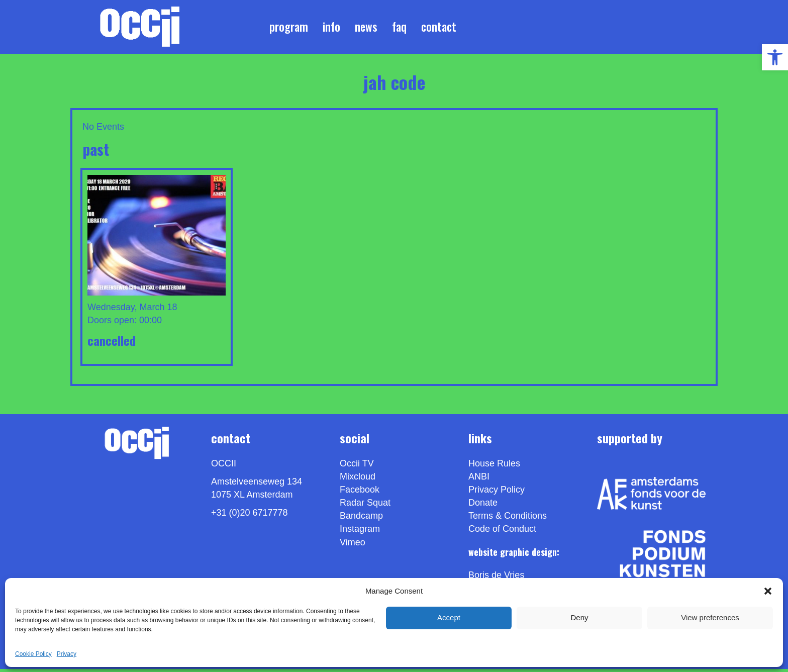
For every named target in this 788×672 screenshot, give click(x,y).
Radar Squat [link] (365, 506)
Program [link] (289, 28)
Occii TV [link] (357, 467)
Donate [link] (483, 506)
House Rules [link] (494, 467)
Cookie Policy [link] (33, 654)
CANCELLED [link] (112, 343)
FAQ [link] (399, 28)
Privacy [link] (67, 654)
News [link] (366, 28)
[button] (768, 591)
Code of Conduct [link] (502, 532)
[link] (775, 57)
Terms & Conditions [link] (508, 519)
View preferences (710, 617)
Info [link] (331, 28)
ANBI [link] (479, 480)
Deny (579, 617)
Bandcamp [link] (361, 519)
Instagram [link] (360, 532)
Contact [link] (439, 28)
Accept (449, 617)
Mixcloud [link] (358, 480)
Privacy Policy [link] (497, 493)
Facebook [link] (360, 493)
